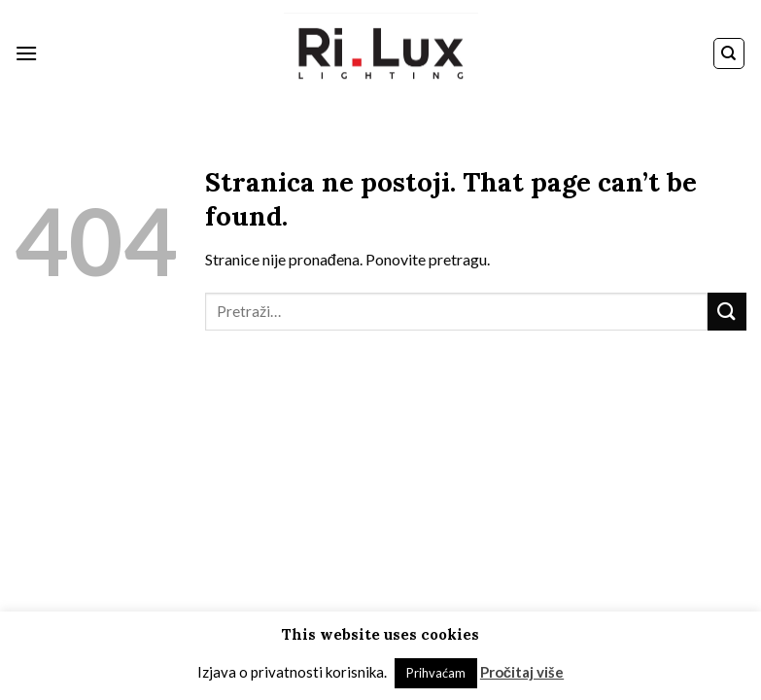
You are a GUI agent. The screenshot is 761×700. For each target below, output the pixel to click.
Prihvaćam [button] (436, 673)
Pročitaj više (522, 672)
